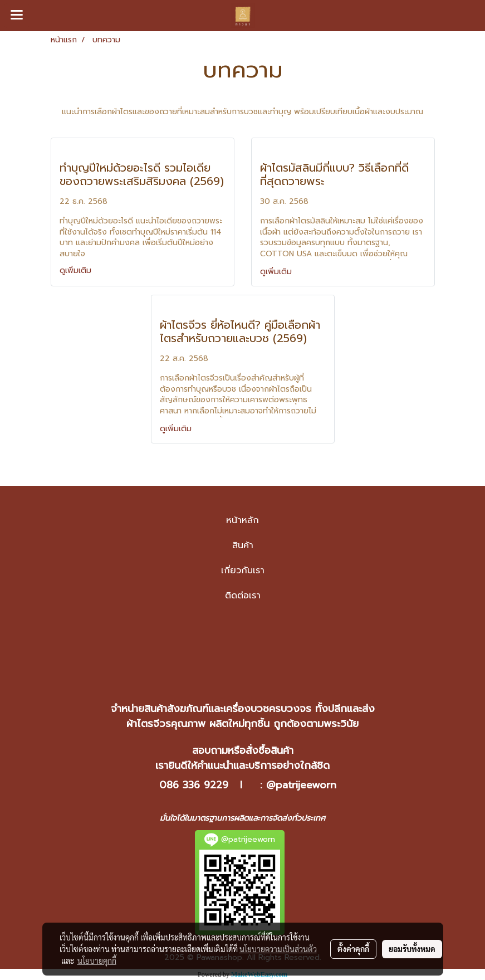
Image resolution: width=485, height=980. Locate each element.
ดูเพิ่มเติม (77, 270)
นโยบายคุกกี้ (97, 961)
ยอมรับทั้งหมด (412, 949)
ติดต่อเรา (243, 596)
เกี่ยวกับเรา (243, 571)
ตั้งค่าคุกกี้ (353, 949)
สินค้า (243, 545)
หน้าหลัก (242, 520)
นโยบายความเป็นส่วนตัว (278, 949)
